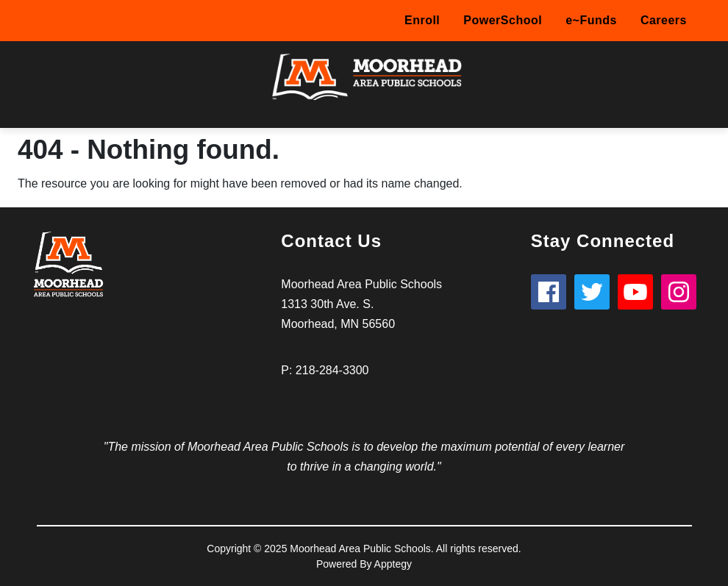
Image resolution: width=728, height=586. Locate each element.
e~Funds (591, 20)
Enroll (422, 20)
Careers (664, 20)
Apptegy (393, 564)
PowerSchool (503, 20)
